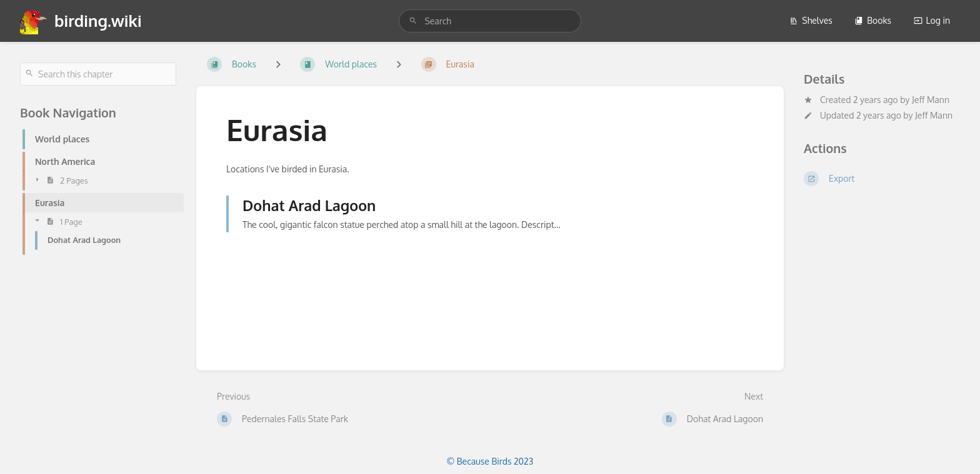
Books (873, 20)
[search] (490, 21)
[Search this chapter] (98, 74)
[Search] (413, 21)
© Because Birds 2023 (490, 461)
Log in (932, 20)
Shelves (811, 20)
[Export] (882, 179)
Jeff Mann (931, 100)
